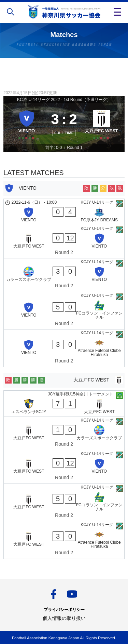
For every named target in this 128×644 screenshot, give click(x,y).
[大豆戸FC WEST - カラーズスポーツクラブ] (64, 434)
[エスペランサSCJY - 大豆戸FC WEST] (64, 404)
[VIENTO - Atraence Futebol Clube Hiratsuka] (64, 348)
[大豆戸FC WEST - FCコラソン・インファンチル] (64, 503)
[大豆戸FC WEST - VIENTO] (64, 242)
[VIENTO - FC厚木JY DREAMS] (64, 212)
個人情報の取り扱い (64, 618)
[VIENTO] (27, 123)
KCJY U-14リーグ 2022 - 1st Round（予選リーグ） (64, 100)
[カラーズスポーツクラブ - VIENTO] (64, 275)
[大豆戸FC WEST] (101, 123)
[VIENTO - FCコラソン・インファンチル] (64, 311)
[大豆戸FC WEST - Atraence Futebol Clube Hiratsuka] (64, 540)
